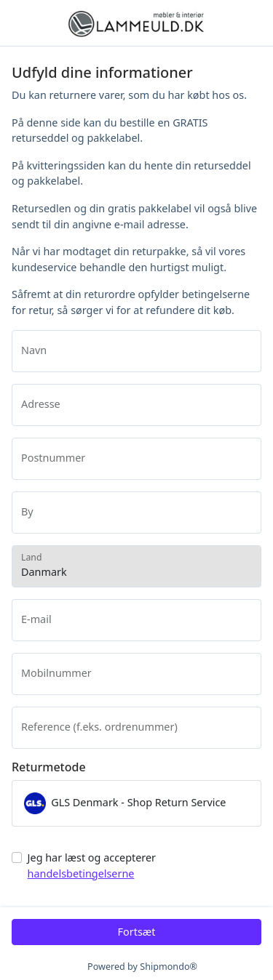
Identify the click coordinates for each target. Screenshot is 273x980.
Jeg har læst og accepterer (92, 865)
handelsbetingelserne (81, 873)
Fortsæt (137, 932)
